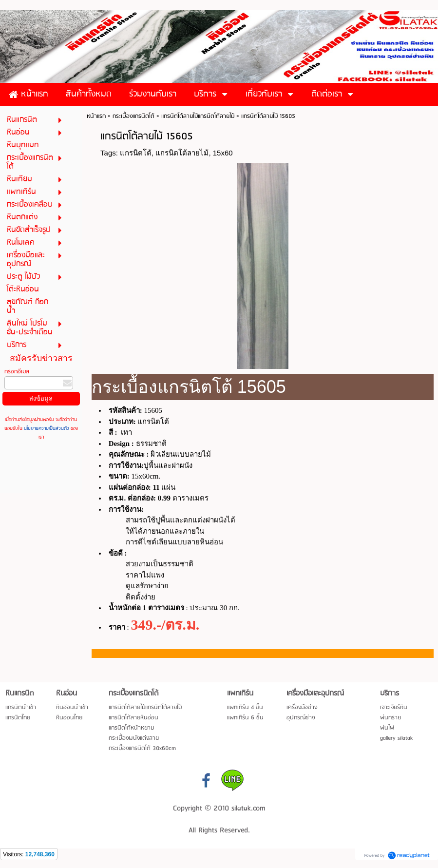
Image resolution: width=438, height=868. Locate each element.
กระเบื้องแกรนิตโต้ (133, 116)
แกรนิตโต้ (136, 153)
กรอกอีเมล (17, 372)
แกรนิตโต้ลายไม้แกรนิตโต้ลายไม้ (198, 116)
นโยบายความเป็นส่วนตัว (47, 428)
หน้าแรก (96, 116)
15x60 (223, 153)
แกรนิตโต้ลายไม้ (182, 153)
